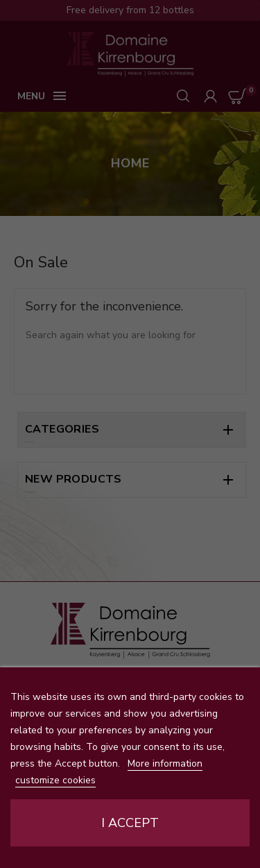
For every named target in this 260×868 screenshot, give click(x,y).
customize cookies (55, 780)
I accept (130, 823)
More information (165, 763)
